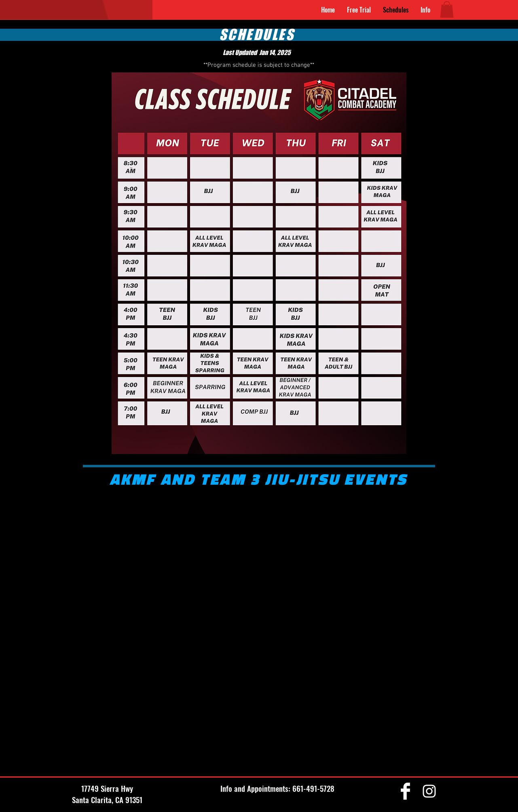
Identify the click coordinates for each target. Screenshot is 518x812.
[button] (425, 10)
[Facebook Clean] (405, 791)
